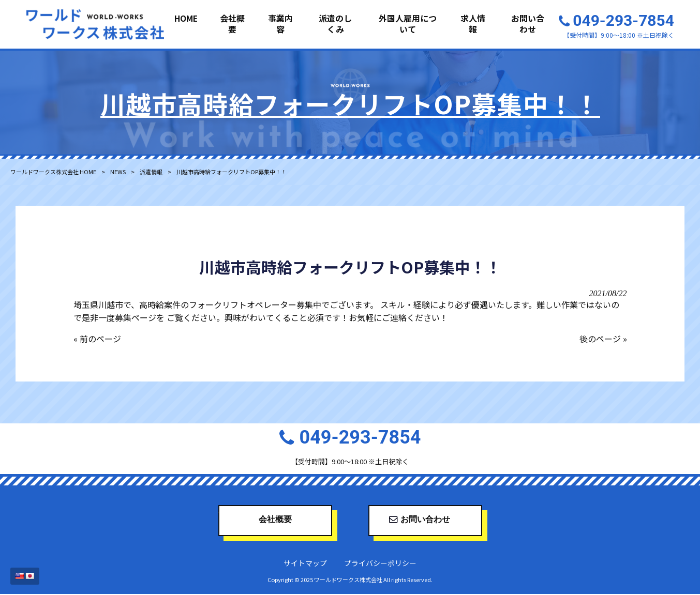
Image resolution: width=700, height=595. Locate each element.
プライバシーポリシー (380, 564)
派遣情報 (151, 172)
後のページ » (603, 339)
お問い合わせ (425, 522)
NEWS (118, 172)
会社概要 (275, 522)
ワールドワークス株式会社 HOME (53, 172)
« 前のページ (97, 339)
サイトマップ (305, 564)
